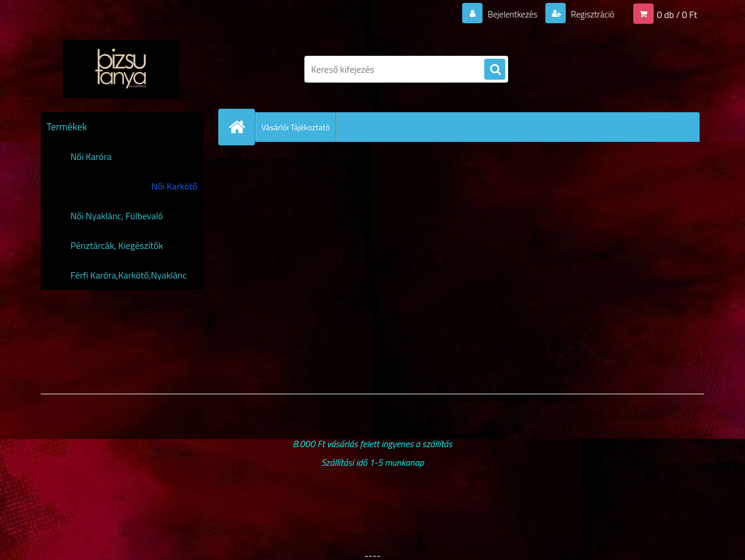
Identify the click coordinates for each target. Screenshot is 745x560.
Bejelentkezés (506, 14)
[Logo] (121, 69)
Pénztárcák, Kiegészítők (117, 245)
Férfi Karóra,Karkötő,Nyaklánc (129, 275)
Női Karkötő (174, 186)
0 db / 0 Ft (677, 14)
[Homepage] (242, 127)
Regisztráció (589, 14)
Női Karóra (91, 156)
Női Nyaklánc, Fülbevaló (117, 216)
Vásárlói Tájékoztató (296, 127)
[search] (495, 70)
